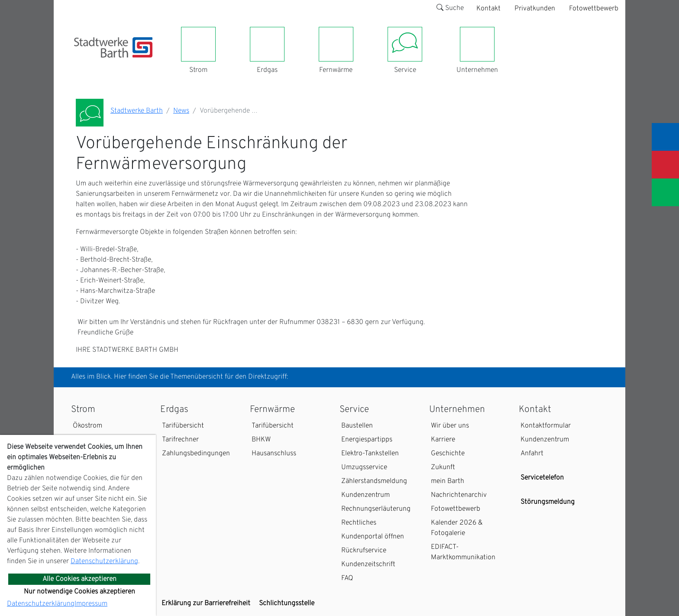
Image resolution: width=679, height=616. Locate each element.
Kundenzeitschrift (368, 564)
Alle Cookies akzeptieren (79, 579)
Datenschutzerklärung (104, 561)
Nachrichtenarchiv (459, 495)
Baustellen (357, 426)
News (181, 111)
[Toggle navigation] (79, 63)
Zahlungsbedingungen (196, 454)
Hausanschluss (274, 454)
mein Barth (448, 481)
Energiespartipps (367, 440)
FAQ (347, 578)
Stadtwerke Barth (137, 111)
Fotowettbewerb (594, 9)
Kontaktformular (546, 426)
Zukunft (443, 467)
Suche (450, 8)
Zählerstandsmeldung (374, 481)
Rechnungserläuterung (376, 509)
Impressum (91, 604)
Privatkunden (535, 9)
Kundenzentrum (365, 495)
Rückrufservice (364, 551)
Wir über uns (450, 426)
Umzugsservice (364, 467)
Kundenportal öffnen (373, 537)
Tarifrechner (180, 440)
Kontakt (488, 9)
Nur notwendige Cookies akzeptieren (79, 592)
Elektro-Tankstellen (370, 454)
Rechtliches (359, 523)
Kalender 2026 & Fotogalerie (457, 528)
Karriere (443, 440)
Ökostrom (87, 426)
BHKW (261, 440)
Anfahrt (532, 454)
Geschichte (448, 454)
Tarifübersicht (183, 426)
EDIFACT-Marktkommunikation (463, 552)
